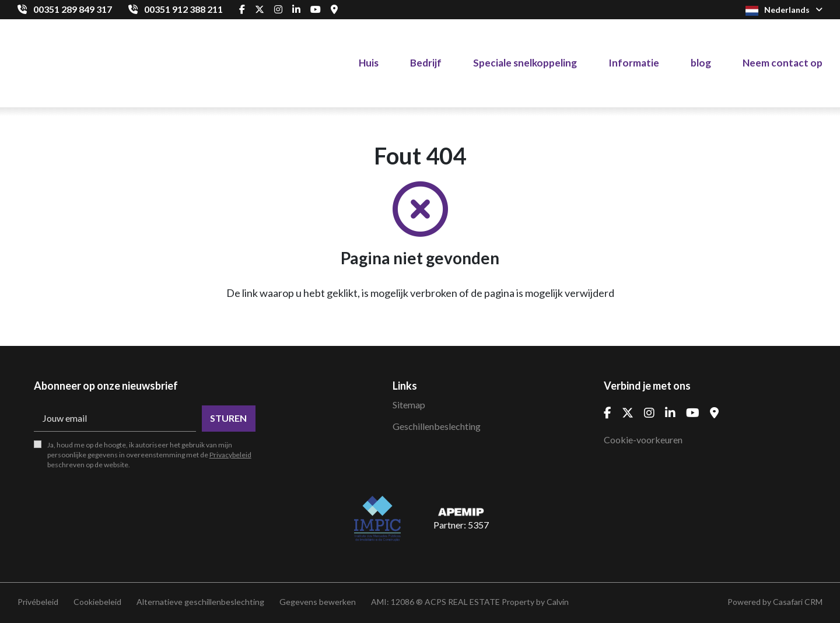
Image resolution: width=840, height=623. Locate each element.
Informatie (634, 63)
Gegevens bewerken (318, 602)
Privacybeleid (230, 455)
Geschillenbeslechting (437, 426)
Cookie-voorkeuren (643, 440)
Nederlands (784, 10)
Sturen (228, 418)
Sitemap (409, 405)
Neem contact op (783, 63)
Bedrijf (426, 63)
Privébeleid (38, 602)
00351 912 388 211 (183, 9)
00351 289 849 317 (73, 9)
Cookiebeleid (97, 602)
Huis (369, 63)
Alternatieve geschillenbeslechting (200, 602)
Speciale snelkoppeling (525, 63)
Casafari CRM (798, 602)
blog (701, 63)
